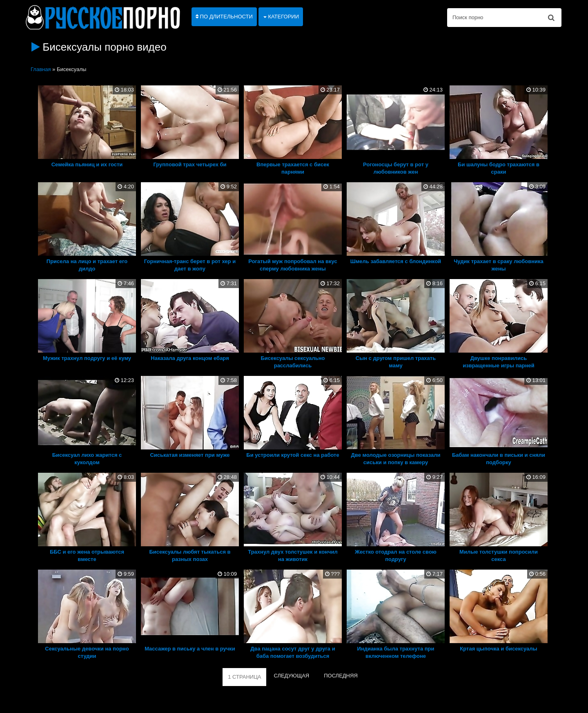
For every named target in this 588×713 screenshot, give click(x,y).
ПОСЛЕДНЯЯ (341, 676)
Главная (41, 69)
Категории (281, 17)
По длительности (224, 17)
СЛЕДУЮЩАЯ (291, 676)
